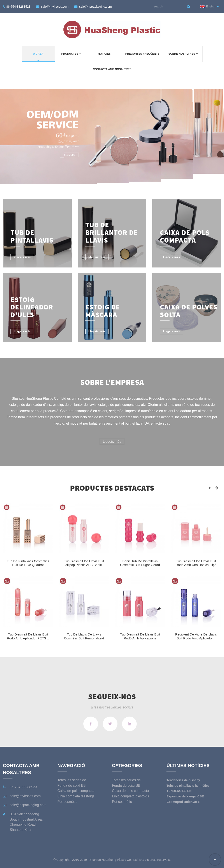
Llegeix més (112, 442)
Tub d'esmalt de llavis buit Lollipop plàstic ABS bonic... (84, 563)
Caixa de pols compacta (76, 791)
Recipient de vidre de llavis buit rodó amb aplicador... (196, 636)
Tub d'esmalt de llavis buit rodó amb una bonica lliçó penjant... (196, 565)
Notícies (104, 54)
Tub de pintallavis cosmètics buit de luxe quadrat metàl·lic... (28, 565)
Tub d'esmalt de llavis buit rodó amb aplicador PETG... (28, 636)
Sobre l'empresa (112, 382)
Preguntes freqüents (142, 54)
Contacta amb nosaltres (112, 69)
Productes (71, 54)
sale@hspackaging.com (95, 7)
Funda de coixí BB (72, 786)
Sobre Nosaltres (183, 54)
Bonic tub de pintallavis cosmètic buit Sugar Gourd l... (140, 565)
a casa (38, 54)
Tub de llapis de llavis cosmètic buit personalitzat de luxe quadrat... (84, 638)
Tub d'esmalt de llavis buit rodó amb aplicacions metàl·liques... (140, 638)
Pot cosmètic (67, 802)
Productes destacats (112, 488)
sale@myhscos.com (55, 7)
